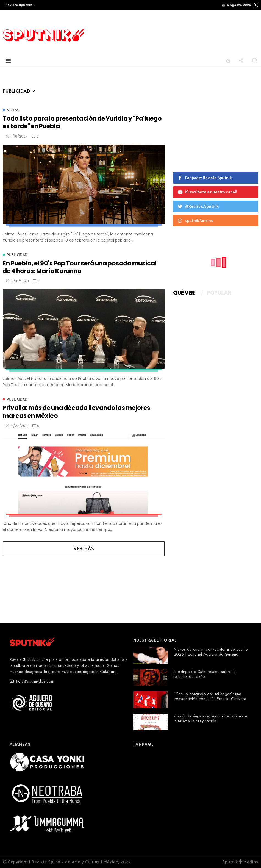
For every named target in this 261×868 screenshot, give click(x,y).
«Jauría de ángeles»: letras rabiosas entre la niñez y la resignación (210, 719)
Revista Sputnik (20, 5)
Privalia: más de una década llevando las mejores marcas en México (77, 412)
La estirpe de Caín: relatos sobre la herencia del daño (204, 674)
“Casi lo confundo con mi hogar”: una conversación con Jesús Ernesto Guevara (210, 696)
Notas (13, 110)
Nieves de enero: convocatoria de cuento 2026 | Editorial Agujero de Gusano (211, 652)
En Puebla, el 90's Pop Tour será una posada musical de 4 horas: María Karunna (80, 267)
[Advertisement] (166, 32)
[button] (19, 5)
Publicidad (17, 255)
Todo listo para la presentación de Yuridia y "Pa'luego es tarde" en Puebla (82, 122)
